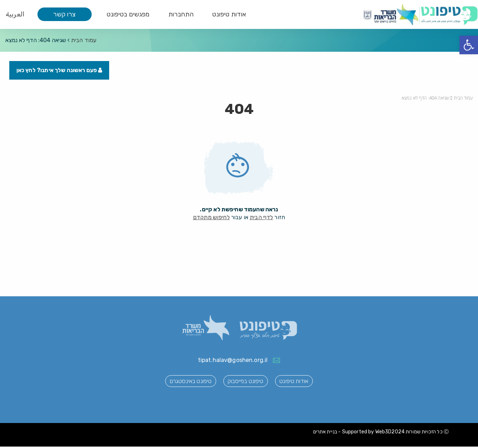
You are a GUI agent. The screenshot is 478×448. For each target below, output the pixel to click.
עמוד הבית (84, 40)
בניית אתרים (325, 434)
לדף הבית (261, 219)
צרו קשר (64, 14)
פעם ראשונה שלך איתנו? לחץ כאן (61, 72)
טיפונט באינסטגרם (185, 383)
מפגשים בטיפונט (128, 14)
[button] (469, 45)
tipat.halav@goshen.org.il (233, 362)
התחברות (181, 14)
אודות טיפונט (229, 14)
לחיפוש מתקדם (211, 219)
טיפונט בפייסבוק (245, 383)
